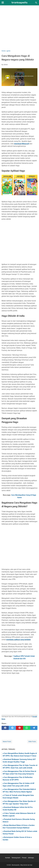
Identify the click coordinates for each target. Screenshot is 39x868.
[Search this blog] (36, 3)
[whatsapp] (27, 728)
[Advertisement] (19, 28)
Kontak (8, 858)
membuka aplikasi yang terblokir (18, 640)
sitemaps (31, 858)
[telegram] (34, 728)
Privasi (24, 858)
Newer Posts (7, 742)
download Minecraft (22, 144)
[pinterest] (19, 728)
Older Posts (32, 742)
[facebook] (5, 728)
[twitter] (12, 728)
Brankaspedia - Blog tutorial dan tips (22, 865)
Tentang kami (16, 858)
